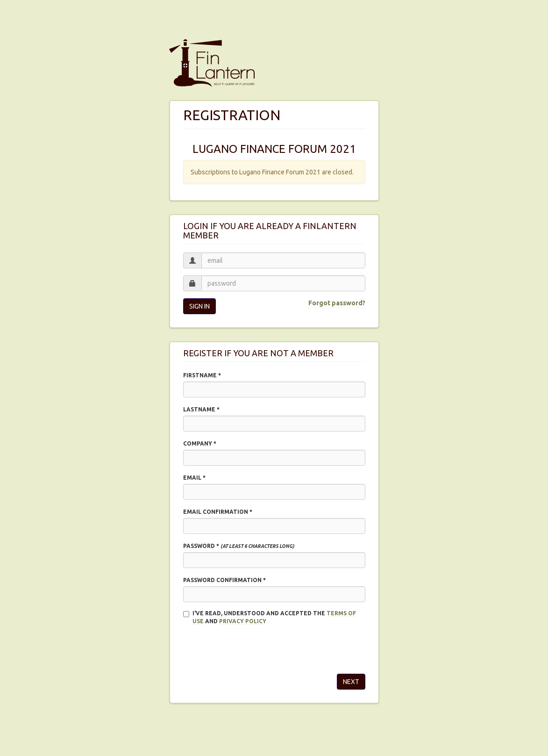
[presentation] (254, 648)
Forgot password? (337, 303)
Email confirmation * (218, 512)
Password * (239, 546)
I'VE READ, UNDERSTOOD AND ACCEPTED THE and (270, 617)
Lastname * (201, 409)
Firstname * (202, 375)
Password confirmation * (224, 580)
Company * (200, 443)
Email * (194, 478)
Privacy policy (243, 621)
